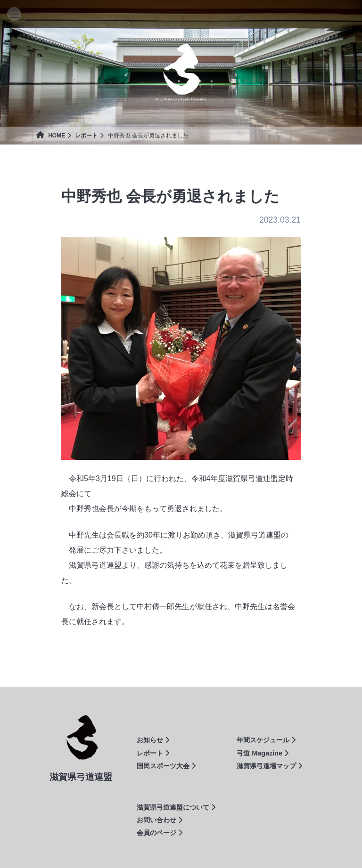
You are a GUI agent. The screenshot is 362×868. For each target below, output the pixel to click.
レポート (86, 136)
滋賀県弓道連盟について (176, 807)
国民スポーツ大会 (166, 766)
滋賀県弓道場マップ (269, 766)
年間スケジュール (266, 740)
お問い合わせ (160, 820)
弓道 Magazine (263, 753)
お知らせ (153, 740)
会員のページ (160, 833)
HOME (51, 136)
